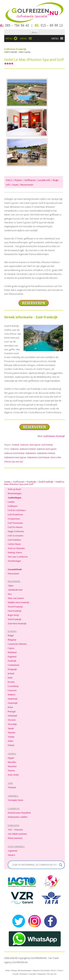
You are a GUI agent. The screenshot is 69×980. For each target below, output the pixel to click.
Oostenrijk (13, 703)
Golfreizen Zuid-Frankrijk (14, 453)
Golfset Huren (14, 544)
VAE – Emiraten (15, 830)
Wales (10, 741)
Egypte (11, 758)
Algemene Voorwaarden (41, 970)
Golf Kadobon (14, 540)
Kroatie (11, 682)
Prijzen (18, 180)
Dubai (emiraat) (15, 838)
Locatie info (44, 180)
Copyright (32, 974)
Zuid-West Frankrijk (17, 623)
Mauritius (12, 766)
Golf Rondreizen (15, 514)
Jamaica (11, 855)
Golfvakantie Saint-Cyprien (15, 457)
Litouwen (12, 690)
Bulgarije (12, 640)
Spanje (11, 728)
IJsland (11, 745)
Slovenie (12, 720)
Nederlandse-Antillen (18, 817)
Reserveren (27, 185)
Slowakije (12, 724)
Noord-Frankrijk (15, 607)
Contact (60, 970)
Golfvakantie (31, 453)
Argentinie (13, 851)
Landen (11, 502)
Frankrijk (16, 445)
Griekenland (13, 665)
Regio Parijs (13, 615)
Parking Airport (15, 552)
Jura (10, 594)
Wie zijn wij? (52, 974)
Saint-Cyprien (35, 445)
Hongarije (12, 669)
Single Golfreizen (16, 531)
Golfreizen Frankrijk (28, 449)
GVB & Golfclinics (17, 510)
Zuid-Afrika (13, 775)
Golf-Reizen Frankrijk (54, 436)
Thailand (12, 787)
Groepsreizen (14, 519)
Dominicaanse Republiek (19, 813)
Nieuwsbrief (13, 574)
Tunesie (11, 770)
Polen (10, 707)
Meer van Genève (16, 598)
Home (8, 970)
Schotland (12, 716)
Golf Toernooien (15, 523)
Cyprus (11, 648)
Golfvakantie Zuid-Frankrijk (38, 457)
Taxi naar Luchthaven (18, 557)
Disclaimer (24, 974)
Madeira (11, 695)
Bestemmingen (15, 493)
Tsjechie (11, 732)
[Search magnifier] (61, 865)
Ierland (11, 673)
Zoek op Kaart (14, 489)
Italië (10, 678)
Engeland (12, 657)
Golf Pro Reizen (15, 527)
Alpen (11, 585)
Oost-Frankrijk (14, 611)
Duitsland (12, 652)
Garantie (15, 974)
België (11, 635)
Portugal (12, 711)
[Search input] (35, 865)
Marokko (12, 762)
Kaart (15, 185)
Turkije (11, 737)
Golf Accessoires (15, 536)
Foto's (9, 180)
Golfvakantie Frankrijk (46, 453)
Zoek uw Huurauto (16, 548)
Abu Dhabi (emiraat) (17, 834)
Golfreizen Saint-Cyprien (47, 449)
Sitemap (14, 970)
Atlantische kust (15, 590)
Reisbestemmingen (25, 970)
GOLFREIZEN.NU (20, 962)
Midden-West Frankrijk (18, 602)
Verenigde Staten (15, 800)
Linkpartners (42, 974)
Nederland (12, 699)
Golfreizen (24, 445)
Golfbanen (30, 180)
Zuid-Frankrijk (47, 445)
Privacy (53, 970)
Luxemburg (13, 686)
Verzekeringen (14, 561)
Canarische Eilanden (17, 644)
